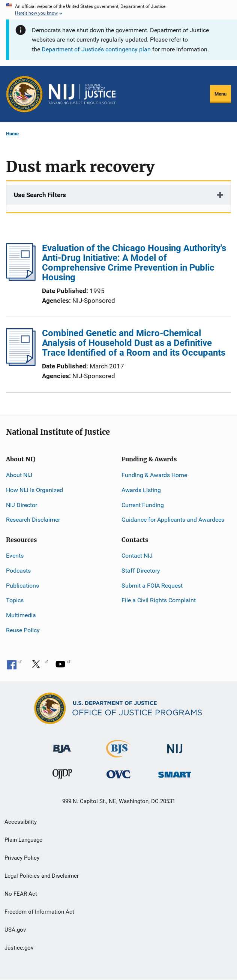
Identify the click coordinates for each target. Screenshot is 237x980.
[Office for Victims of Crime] (118, 774)
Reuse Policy (23, 630)
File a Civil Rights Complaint (159, 600)
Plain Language (23, 840)
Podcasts (18, 571)
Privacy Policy (22, 858)
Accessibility (21, 822)
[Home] (82, 94)
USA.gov (15, 930)
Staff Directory (141, 571)
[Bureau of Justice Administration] (62, 745)
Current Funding (143, 505)
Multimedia (21, 615)
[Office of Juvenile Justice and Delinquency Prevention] (62, 776)
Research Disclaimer (33, 520)
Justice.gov (19, 948)
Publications (22, 586)
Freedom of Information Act (39, 912)
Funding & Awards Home (154, 475)
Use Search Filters (40, 195)
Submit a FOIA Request (152, 586)
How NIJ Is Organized (34, 490)
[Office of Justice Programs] (24, 94)
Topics (15, 600)
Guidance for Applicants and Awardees (173, 520)
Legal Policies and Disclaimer (42, 876)
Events (15, 556)
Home (12, 134)
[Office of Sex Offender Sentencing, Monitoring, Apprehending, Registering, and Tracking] (175, 773)
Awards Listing (141, 490)
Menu (220, 94)
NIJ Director (22, 505)
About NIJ (19, 475)
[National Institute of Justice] (175, 746)
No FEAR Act (21, 894)
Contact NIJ (137, 556)
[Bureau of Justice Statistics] (118, 754)
